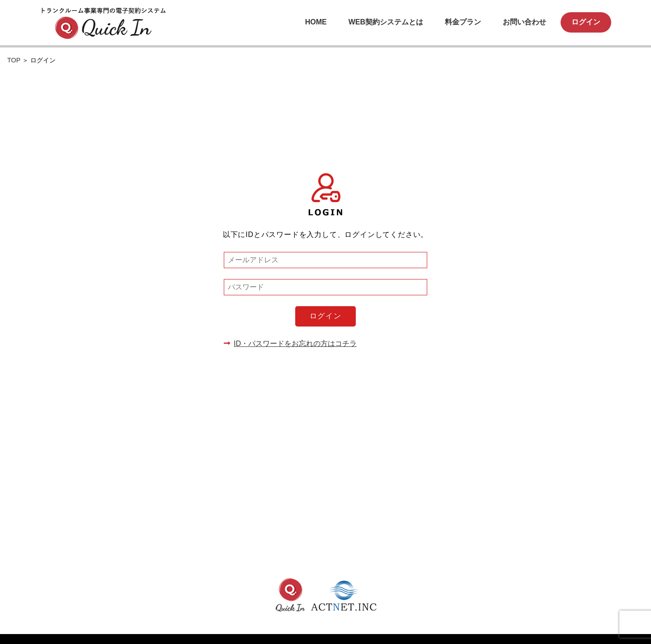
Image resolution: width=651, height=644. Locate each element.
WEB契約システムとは (386, 22)
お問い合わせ (524, 22)
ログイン (586, 22)
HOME (316, 22)
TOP (15, 60)
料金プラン (463, 22)
